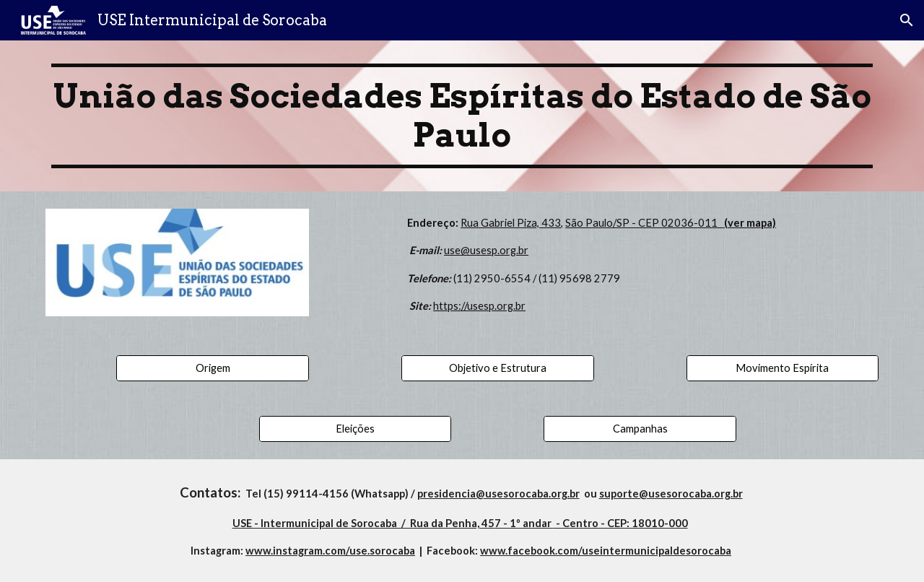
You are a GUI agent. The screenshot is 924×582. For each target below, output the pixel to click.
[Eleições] (355, 429)
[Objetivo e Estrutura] (497, 368)
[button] (907, 20)
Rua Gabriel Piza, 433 (511, 223)
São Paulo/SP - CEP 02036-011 (644, 223)
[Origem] (212, 368)
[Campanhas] (640, 429)
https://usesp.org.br (479, 306)
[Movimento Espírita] (783, 368)
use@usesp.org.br (486, 250)
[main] (462, 116)
